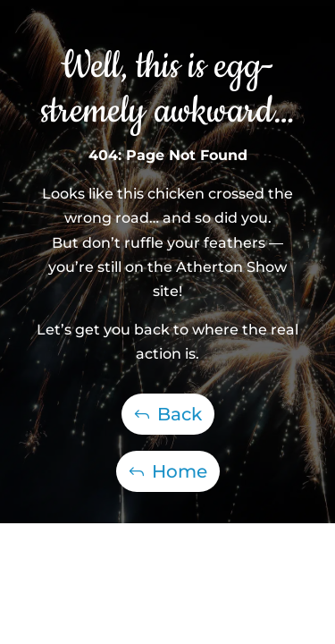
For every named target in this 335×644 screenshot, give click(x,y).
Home (180, 471)
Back (180, 414)
